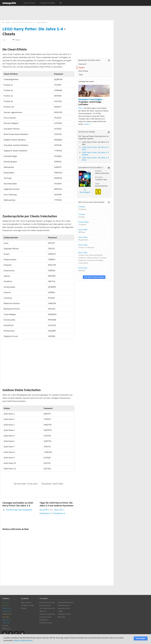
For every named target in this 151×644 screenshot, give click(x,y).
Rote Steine (83, 71)
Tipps (81, 74)
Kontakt (24, 608)
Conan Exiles (84, 223)
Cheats (82, 68)
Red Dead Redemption (66, 603)
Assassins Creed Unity (47, 614)
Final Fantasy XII (45, 605)
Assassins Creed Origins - (91, 102)
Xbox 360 (59, 510)
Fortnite (82, 208)
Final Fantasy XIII (64, 605)
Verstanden (141, 638)
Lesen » (87, 124)
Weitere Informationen (23, 640)
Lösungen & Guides (47, 3)
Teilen (16, 40)
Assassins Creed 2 (46, 623)
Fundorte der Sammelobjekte (19, 510)
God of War (83, 231)
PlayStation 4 (59, 513)
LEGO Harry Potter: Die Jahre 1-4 (33, 29)
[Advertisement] (57, 13)
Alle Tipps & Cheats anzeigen (94, 277)
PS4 (81, 108)
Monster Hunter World (47, 603)
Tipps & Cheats (29, 3)
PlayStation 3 (45, 513)
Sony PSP (44, 510)
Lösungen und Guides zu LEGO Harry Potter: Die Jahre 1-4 (18, 504)
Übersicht (82, 64)
